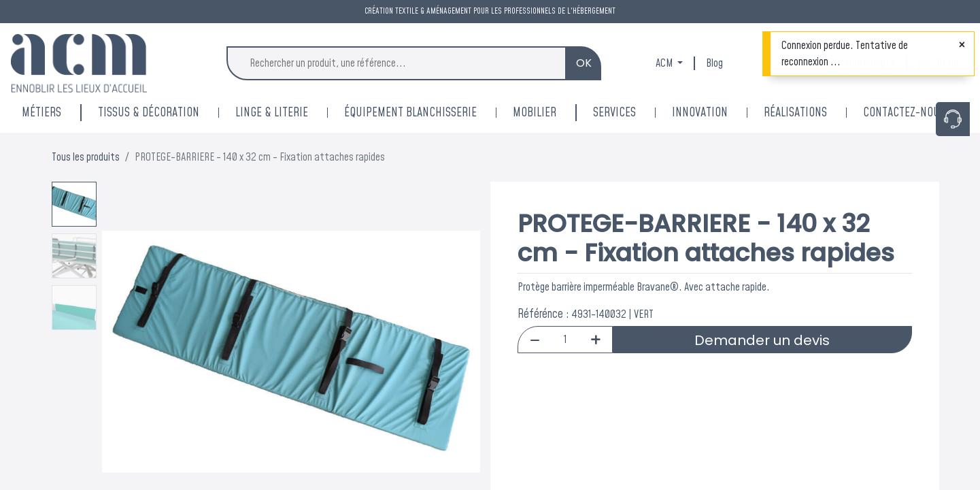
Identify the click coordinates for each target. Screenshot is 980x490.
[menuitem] (718, 113)
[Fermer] (962, 45)
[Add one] (595, 340)
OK (584, 63)
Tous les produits (86, 157)
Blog (714, 63)
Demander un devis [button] (762, 340)
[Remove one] (535, 340)
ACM (665, 63)
